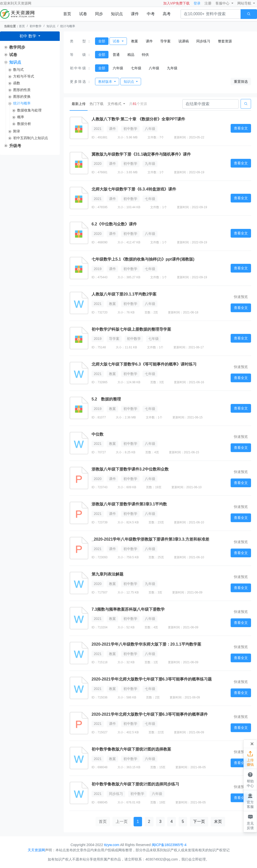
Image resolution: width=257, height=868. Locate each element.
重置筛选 (241, 82)
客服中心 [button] (223, 3)
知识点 (117, 14)
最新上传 (80, 103)
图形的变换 (22, 96)
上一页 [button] (122, 821)
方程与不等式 (24, 76)
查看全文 (241, 128)
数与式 (18, 70)
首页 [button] (103, 821)
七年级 (136, 68)
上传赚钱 (250, 758)
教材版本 (106, 82)
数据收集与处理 (29, 110)
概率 (21, 117)
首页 (67, 14)
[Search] (210, 104)
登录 (197, 3)
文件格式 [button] (115, 104)
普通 (116, 55)
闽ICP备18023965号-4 (169, 845)
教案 (135, 41)
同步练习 (203, 41)
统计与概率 (68, 26)
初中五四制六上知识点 (31, 138)
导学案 (165, 41)
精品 (131, 55)
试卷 (83, 14)
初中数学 (36, 26)
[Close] (252, 744)
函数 (17, 83)
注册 (208, 3)
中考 (151, 14)
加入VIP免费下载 (177, 3)
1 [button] (138, 821)
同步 (99, 14)
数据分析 (24, 124)
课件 (135, 14)
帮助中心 (250, 779)
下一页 (199, 821)
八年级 (154, 68)
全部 (102, 41)
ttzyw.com (112, 845)
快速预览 (241, 297)
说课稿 (184, 41)
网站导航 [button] (245, 3)
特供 (145, 55)
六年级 (118, 68)
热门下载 (97, 104)
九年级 (172, 68)
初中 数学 (28, 36)
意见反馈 (250, 821)
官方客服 (250, 800)
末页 (218, 821)
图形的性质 (22, 90)
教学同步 (17, 47)
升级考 (15, 146)
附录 (17, 131)
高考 (167, 14)
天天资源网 (23, 3)
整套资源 (225, 41)
